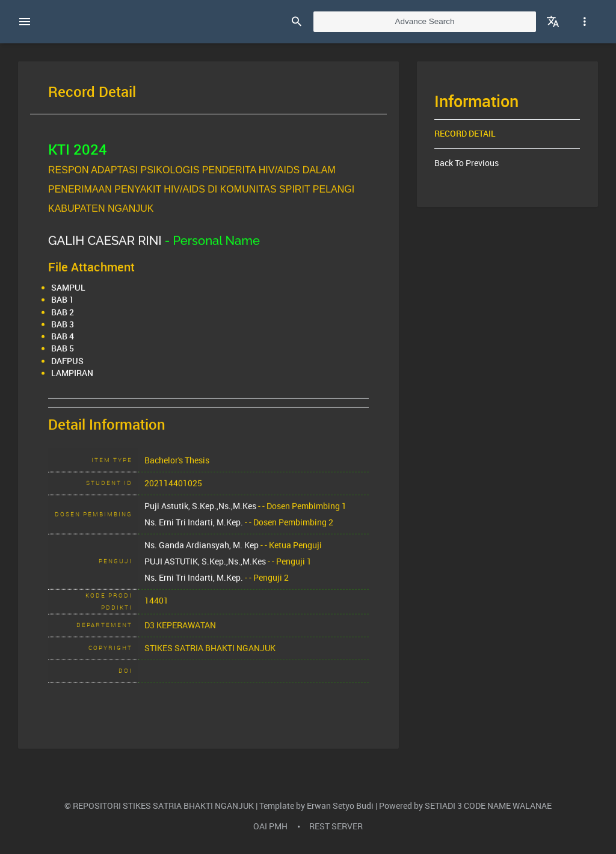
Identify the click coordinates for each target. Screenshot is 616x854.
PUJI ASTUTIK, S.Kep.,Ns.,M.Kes (205, 571)
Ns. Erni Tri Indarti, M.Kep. (194, 531)
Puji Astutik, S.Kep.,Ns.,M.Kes (200, 515)
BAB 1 (63, 309)
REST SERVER (336, 826)
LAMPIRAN (72, 382)
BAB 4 (63, 346)
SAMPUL (68, 297)
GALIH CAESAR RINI (105, 250)
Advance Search (424, 21)
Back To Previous (467, 163)
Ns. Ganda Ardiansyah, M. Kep (202, 554)
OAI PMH (270, 826)
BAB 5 (63, 358)
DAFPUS (67, 370)
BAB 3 (63, 333)
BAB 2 (63, 321)
